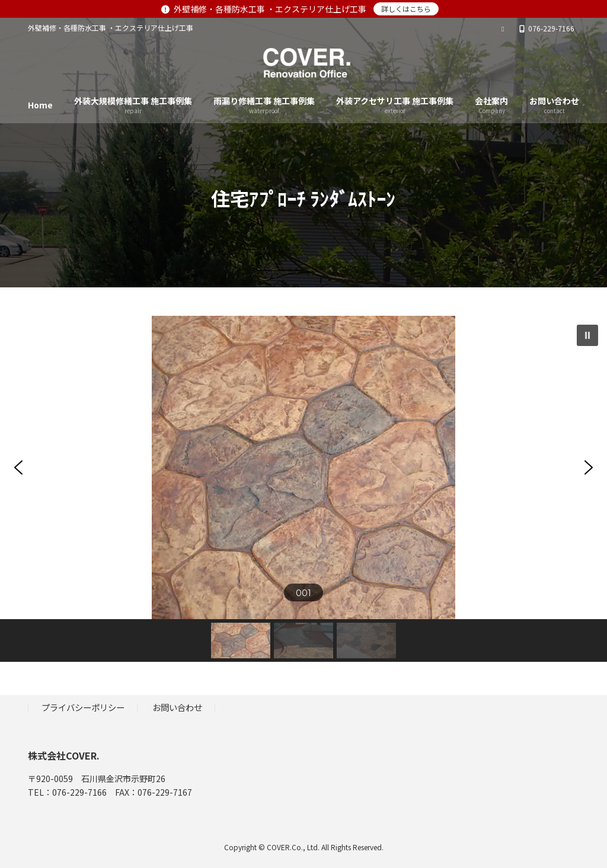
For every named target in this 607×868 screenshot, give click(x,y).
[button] (587, 335)
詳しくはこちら (406, 9)
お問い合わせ (177, 707)
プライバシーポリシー (83, 707)
